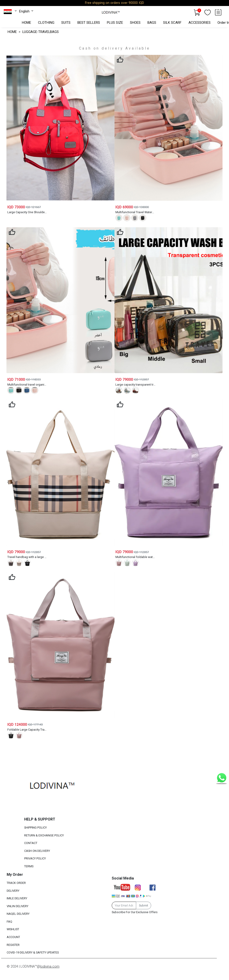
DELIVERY (13, 891)
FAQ (9, 922)
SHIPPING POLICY (35, 828)
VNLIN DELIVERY (18, 906)
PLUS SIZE (115, 23)
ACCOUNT (13, 937)
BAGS (152, 23)
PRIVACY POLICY (35, 859)
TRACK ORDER (16, 883)
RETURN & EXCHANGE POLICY (44, 835)
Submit (144, 905)
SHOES (135, 23)
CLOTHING (46, 23)
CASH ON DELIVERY (37, 851)
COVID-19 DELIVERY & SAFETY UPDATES (33, 952)
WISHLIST (13, 929)
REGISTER (13, 945)
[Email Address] (124, 905)
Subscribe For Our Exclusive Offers (135, 912)
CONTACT (31, 843)
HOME (26, 23)
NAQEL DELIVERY (18, 914)
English (26, 11)
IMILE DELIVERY (17, 898)
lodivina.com (50, 966)
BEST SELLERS (89, 23)
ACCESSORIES (200, 23)
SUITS (66, 23)
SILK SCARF (172, 23)
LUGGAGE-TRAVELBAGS (41, 32)
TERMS (29, 866)
